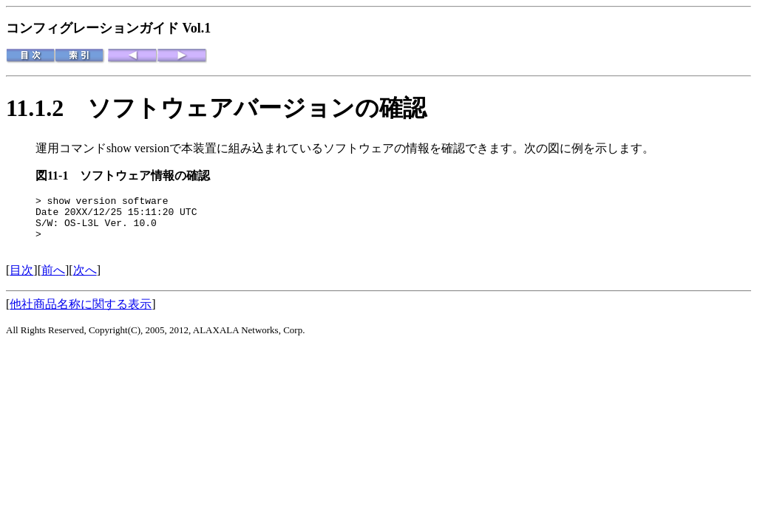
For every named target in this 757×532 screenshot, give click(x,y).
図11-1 (58, 175)
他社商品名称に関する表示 (81, 315)
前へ (53, 281)
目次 (21, 281)
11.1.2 (47, 108)
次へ (85, 281)
